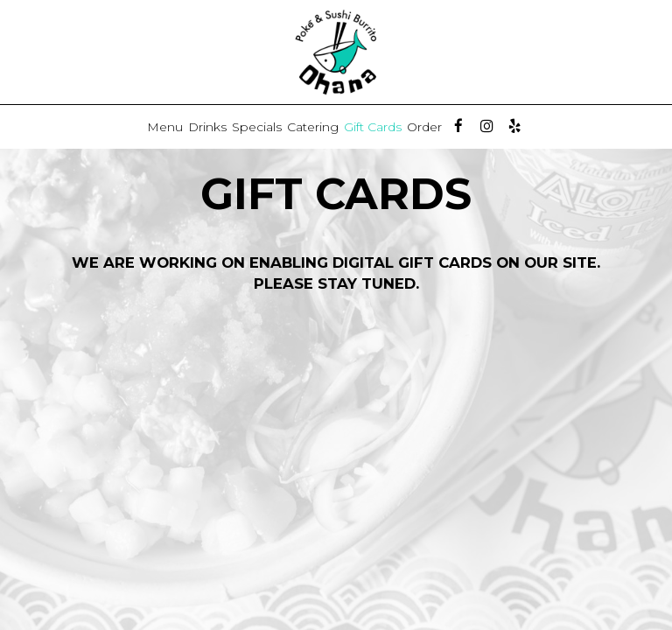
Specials (257, 127)
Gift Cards (373, 127)
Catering (313, 127)
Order (424, 127)
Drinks (207, 127)
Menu (165, 127)
